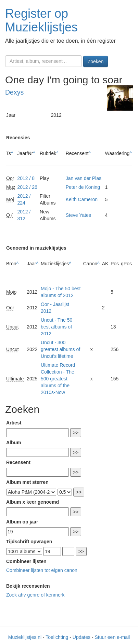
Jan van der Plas (84, 178)
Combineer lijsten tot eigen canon (42, 570)
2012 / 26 (27, 187)
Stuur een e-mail (112, 637)
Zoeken (96, 61)
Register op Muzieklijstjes (41, 20)
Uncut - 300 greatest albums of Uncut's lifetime (60, 349)
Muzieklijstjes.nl (25, 637)
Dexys (14, 92)
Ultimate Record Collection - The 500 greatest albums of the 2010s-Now (58, 379)
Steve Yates (78, 215)
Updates (81, 637)
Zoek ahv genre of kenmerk (35, 595)
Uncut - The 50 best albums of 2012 (57, 327)
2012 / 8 (26, 178)
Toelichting (57, 637)
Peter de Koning (83, 187)
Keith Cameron (82, 199)
